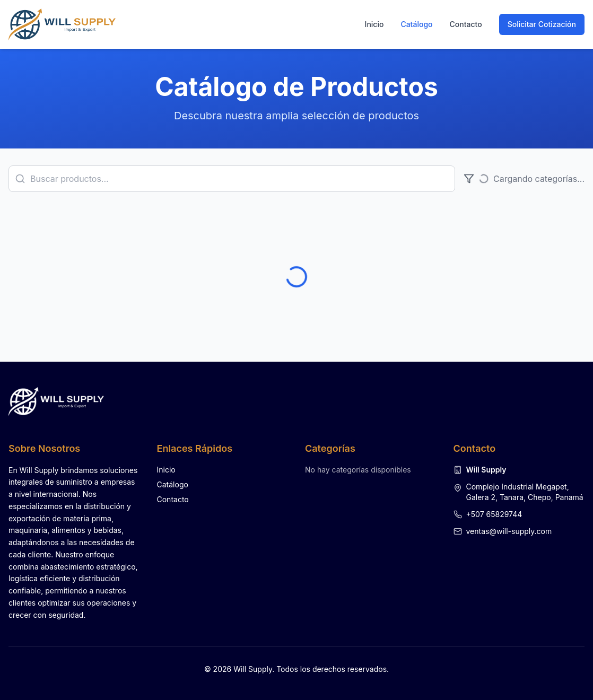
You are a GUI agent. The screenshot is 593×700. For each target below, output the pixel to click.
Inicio (374, 24)
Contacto (466, 24)
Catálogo (416, 24)
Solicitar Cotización (542, 24)
